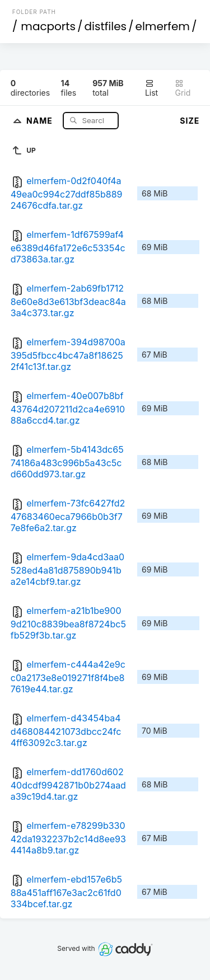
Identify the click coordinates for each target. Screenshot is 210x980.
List (151, 88)
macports (48, 26)
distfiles (106, 26)
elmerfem (163, 26)
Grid (183, 88)
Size (190, 121)
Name (41, 120)
